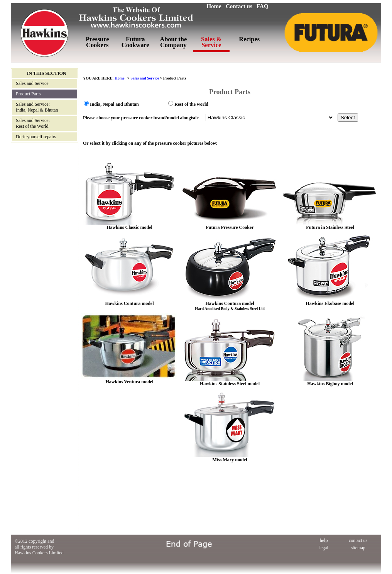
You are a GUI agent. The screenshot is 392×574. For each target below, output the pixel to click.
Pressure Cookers (97, 42)
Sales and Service (32, 83)
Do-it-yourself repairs (36, 137)
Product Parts (28, 94)
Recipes (249, 39)
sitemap (358, 548)
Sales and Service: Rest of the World (33, 123)
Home (214, 6)
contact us (358, 540)
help (324, 540)
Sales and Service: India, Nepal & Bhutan (37, 107)
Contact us (239, 6)
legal (324, 548)
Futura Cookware (135, 42)
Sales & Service (211, 42)
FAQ (263, 6)
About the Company (173, 42)
